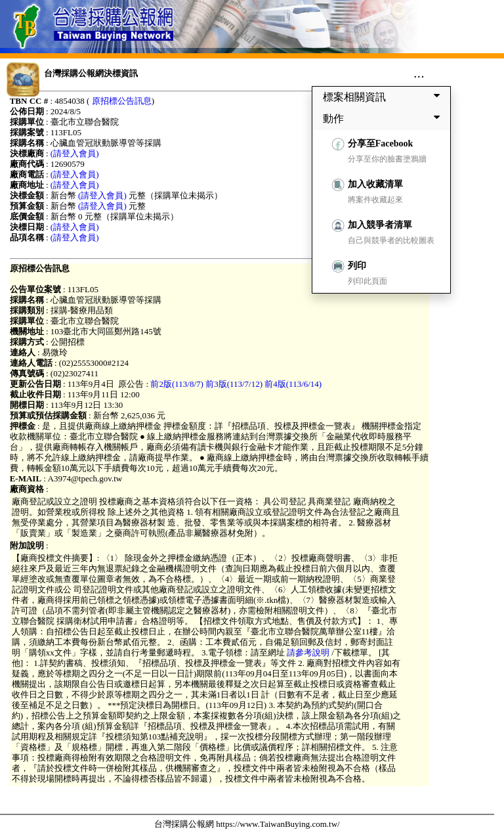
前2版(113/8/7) (177, 384)
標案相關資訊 (384, 97)
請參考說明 (308, 652)
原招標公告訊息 (122, 101)
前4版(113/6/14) (293, 384)
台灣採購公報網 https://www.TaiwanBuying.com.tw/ (247, 824)
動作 (384, 118)
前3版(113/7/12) (234, 384)
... (419, 73)
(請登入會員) (75, 153)
